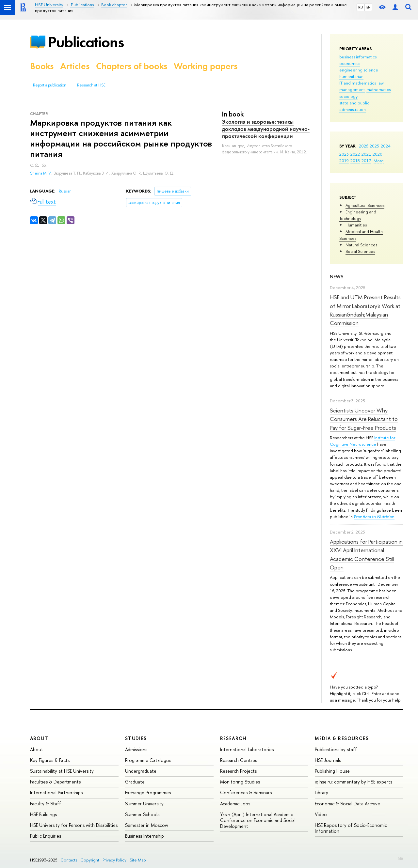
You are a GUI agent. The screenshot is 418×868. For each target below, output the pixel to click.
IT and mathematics (358, 83)
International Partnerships (56, 792)
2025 (374, 146)
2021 (366, 154)
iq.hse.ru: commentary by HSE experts (354, 782)
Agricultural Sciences (365, 205)
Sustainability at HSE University (62, 771)
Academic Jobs (235, 804)
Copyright (90, 860)
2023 (344, 154)
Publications (86, 42)
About (39, 738)
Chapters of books (132, 66)
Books (42, 66)
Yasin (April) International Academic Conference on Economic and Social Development (258, 820)
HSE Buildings (43, 814)
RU (361, 7)
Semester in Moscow (147, 825)
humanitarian (351, 76)
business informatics (358, 57)
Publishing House (332, 771)
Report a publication (50, 85)
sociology (348, 96)
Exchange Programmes (148, 792)
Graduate (135, 782)
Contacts (69, 860)
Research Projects (238, 771)
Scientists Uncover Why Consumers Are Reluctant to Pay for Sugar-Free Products (364, 419)
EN (369, 7)
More (379, 161)
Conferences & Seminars (246, 792)
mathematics (378, 89)
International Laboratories (247, 749)
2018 (355, 161)
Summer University (144, 804)
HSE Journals (328, 760)
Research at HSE (91, 85)
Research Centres (239, 760)
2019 (344, 161)
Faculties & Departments (55, 782)
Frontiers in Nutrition (374, 517)
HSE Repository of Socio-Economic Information (351, 828)
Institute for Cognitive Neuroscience (362, 441)
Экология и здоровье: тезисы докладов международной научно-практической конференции (266, 129)
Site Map (138, 860)
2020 (378, 154)
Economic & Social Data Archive (347, 804)
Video (321, 814)
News (337, 277)
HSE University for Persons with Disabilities (74, 825)
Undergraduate (141, 771)
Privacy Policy (114, 860)
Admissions (136, 749)
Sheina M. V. (41, 173)
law (381, 83)
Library (322, 792)
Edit (400, 859)
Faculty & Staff (46, 804)
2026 (363, 146)
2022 (355, 154)
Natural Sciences (361, 245)
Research (233, 738)
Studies (136, 738)
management (352, 89)
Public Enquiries (46, 836)
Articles (75, 66)
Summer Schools (142, 814)
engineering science (359, 70)
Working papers (206, 66)
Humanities (356, 225)
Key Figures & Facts (50, 760)
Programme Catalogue (148, 760)
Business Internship (145, 836)
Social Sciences (360, 251)
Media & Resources (342, 738)
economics (350, 63)
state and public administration (354, 106)
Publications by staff (336, 749)
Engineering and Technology (358, 215)
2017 (366, 161)
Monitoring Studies (240, 782)
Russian (65, 191)
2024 (386, 146)
